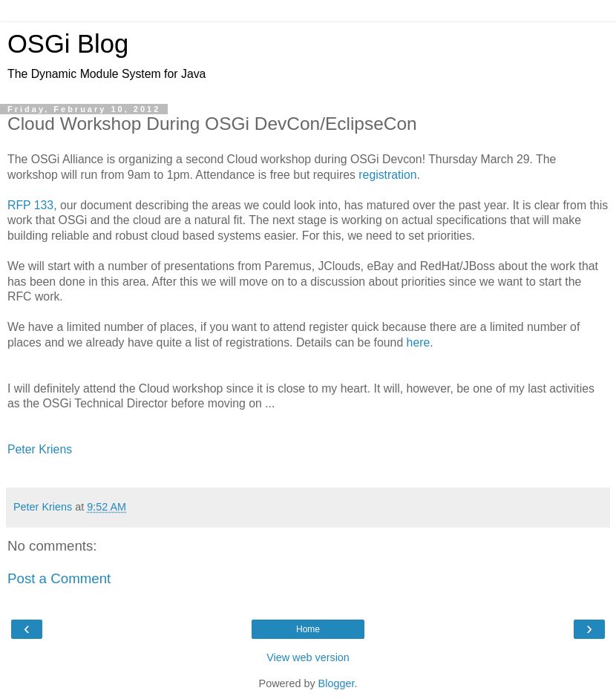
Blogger (337, 683)
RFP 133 (30, 205)
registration (387, 175)
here (419, 342)
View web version (308, 657)
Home (308, 629)
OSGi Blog (68, 44)
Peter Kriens (40, 449)
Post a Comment (59, 578)
